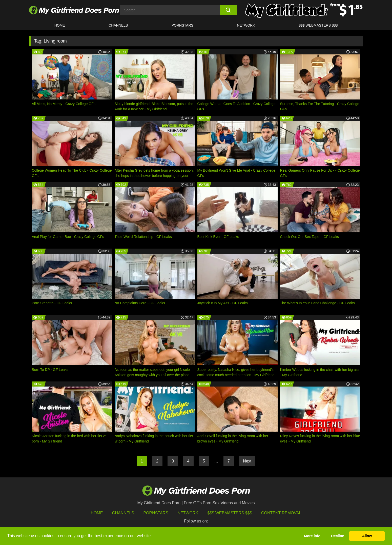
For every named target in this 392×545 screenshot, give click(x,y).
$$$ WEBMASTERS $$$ (318, 25)
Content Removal (281, 513)
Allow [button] (367, 536)
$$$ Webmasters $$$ (230, 513)
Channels (123, 513)
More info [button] (312, 536)
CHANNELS (118, 25)
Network (246, 25)
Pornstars (182, 25)
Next (247, 461)
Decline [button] (337, 536)
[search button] (228, 10)
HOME (60, 25)
